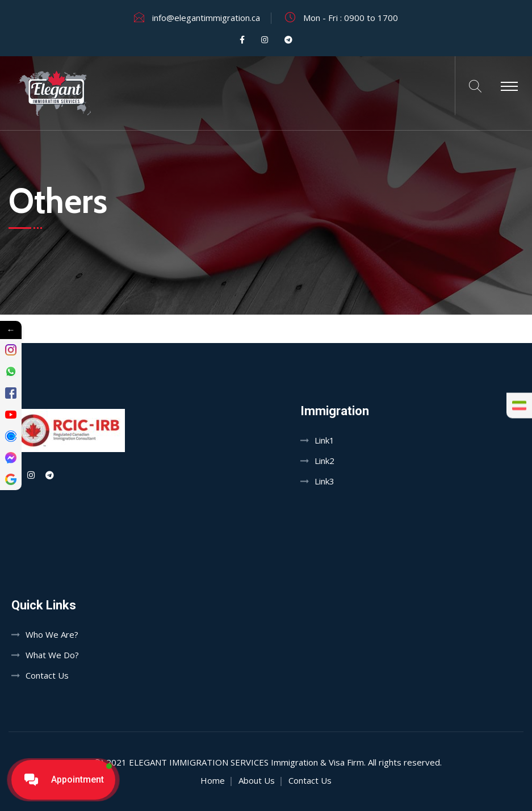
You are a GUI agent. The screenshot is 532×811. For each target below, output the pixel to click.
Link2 (324, 461)
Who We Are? (52, 634)
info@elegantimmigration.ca (206, 18)
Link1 (324, 440)
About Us (257, 780)
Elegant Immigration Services (199, 762)
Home (213, 780)
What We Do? (52, 655)
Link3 (324, 481)
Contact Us (47, 675)
